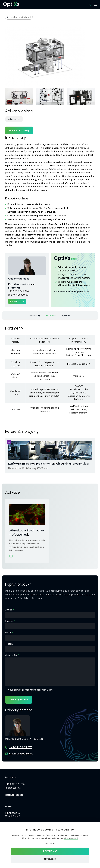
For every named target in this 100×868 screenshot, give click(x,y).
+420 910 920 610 (15, 784)
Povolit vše (50, 851)
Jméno (9, 610)
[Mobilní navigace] (95, 5)
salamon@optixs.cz (18, 295)
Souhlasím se (30, 690)
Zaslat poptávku (17, 301)
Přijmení (9, 621)
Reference (51, 316)
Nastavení (50, 843)
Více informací (71, 838)
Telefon (9, 644)
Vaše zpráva (11, 655)
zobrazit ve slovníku (16, 162)
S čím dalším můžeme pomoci (72, 292)
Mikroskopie (14, 119)
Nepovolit (50, 859)
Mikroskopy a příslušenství (20, 17)
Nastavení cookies (14, 795)
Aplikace (66, 316)
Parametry (35, 316)
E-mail (8, 632)
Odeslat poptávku (19, 700)
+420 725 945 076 (18, 291)
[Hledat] (90, 5)
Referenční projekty (19, 130)
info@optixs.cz (13, 788)
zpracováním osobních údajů (37, 690)
